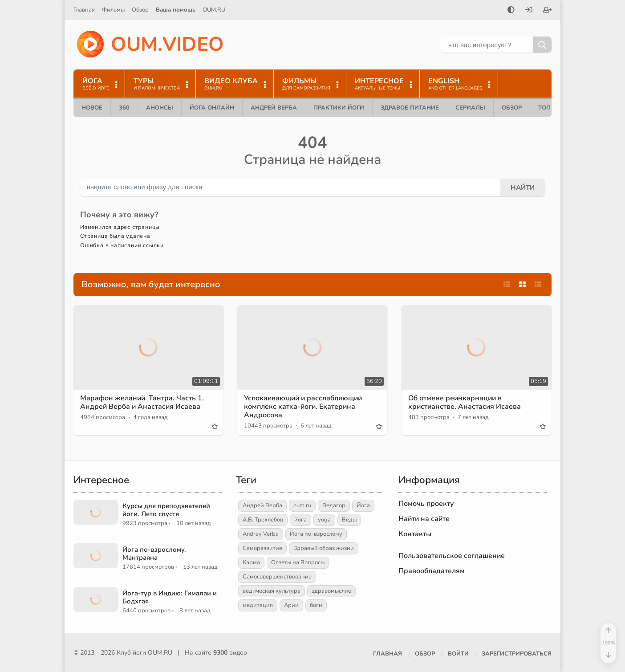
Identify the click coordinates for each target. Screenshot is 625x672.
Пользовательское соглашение (452, 556)
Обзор (140, 10)
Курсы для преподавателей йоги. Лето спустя (166, 510)
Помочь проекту (426, 504)
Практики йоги (339, 108)
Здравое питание (410, 108)
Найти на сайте (424, 519)
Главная (84, 10)
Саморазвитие (262, 548)
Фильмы (113, 10)
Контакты (415, 534)
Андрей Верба (274, 108)
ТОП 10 (549, 108)
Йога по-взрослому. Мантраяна (154, 554)
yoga (324, 520)
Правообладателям (432, 571)
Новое (92, 108)
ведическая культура (272, 591)
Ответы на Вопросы (298, 562)
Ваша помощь (176, 10)
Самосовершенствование (277, 577)
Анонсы (160, 108)
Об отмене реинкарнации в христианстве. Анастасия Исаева (465, 402)
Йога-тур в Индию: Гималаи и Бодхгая (170, 597)
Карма (251, 562)
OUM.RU (214, 10)
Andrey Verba (261, 534)
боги (316, 605)
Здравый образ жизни (324, 548)
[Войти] (529, 11)
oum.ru (302, 505)
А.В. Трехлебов (263, 520)
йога (300, 520)
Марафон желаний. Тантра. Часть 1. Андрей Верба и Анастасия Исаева (142, 402)
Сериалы (470, 108)
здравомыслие (331, 591)
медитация (258, 605)
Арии (291, 605)
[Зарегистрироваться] (548, 11)
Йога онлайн (212, 108)
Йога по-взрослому (316, 534)
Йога (363, 505)
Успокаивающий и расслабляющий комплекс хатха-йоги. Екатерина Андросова (303, 407)
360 (124, 108)
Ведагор (334, 505)
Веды (349, 520)
